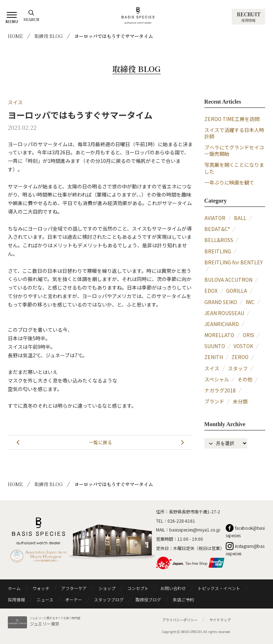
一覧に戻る (100, 442)
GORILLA (237, 291)
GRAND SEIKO (221, 302)
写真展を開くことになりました (234, 168)
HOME (15, 36)
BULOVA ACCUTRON (228, 280)
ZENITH (214, 357)
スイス (15, 102)
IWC (250, 302)
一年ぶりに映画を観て (229, 182)
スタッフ (238, 368)
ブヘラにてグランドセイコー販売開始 (234, 150)
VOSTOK (243, 346)
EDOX (211, 291)
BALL (240, 218)
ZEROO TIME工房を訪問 (232, 119)
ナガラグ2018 (220, 390)
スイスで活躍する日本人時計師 (234, 133)
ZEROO (240, 357)
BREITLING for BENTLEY (234, 262)
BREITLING (218, 251)
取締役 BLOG (49, 36)
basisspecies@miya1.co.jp (195, 530)
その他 (245, 379)
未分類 (240, 401)
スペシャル (217, 379)
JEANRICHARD (222, 324)
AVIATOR (215, 218)
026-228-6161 (181, 521)
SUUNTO (215, 346)
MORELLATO (219, 335)
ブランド (214, 401)
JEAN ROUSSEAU (224, 313)
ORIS (248, 335)
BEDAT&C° (217, 229)
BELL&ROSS (219, 240)
